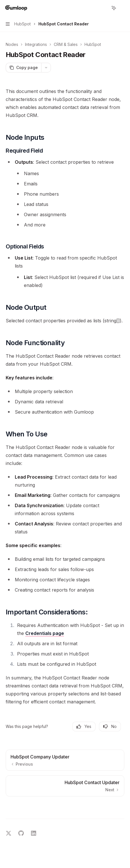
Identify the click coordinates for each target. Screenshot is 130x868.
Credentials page (45, 633)
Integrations (36, 44)
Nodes (12, 44)
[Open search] (103, 8)
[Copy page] (23, 68)
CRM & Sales (66, 44)
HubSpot (93, 44)
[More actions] (123, 8)
